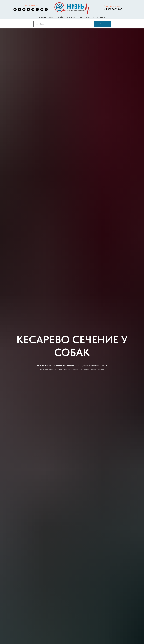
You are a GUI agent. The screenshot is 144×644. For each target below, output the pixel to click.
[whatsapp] (19, 10)
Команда (90, 17)
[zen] (46, 10)
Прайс (61, 17)
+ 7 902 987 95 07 (113, 9)
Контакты (101, 17)
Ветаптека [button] (71, 17)
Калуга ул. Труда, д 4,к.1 (31, 5)
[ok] (37, 10)
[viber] (28, 10)
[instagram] (33, 10)
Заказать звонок (113, 6)
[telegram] (24, 10)
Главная (43, 17)
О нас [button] (80, 17)
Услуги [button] (52, 17)
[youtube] (42, 10)
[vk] (15, 10)
